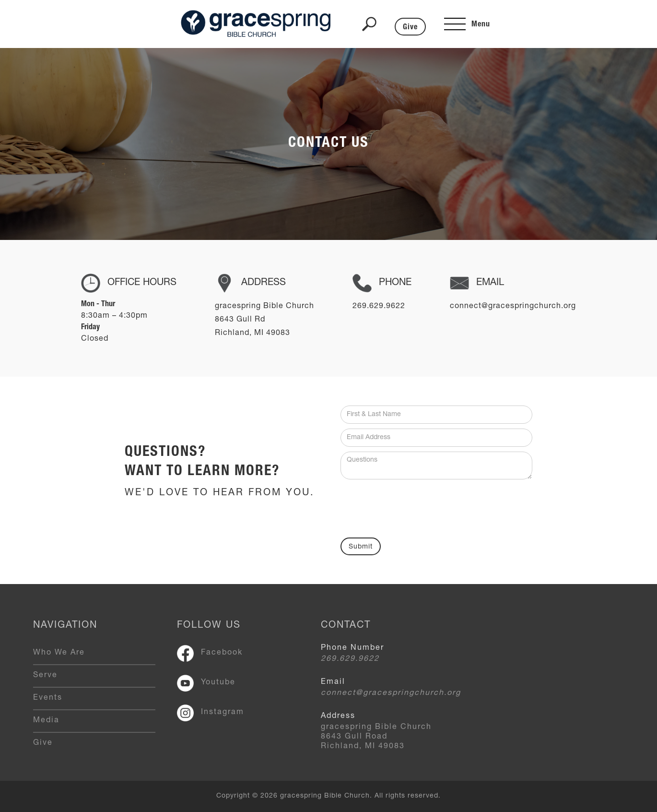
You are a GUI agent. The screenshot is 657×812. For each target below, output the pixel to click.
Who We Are (59, 653)
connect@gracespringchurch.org (391, 693)
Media (46, 721)
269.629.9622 (350, 659)
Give (410, 28)
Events (48, 698)
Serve (45, 676)
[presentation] (413, 505)
